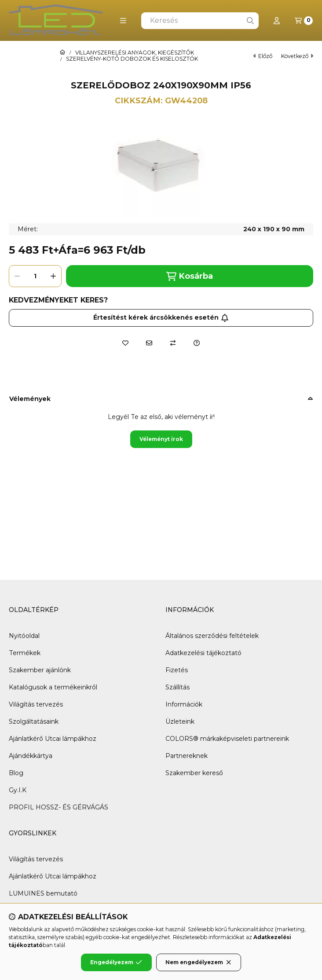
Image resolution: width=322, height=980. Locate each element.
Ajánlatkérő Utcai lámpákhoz (53, 739)
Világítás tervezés (36, 704)
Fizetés (177, 670)
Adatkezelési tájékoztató (203, 653)
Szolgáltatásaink (34, 721)
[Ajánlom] (149, 343)
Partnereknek (187, 756)
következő (297, 56)
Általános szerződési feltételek (212, 636)
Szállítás (177, 687)
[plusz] (53, 276)
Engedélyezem (116, 962)
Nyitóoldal (24, 636)
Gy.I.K (18, 790)
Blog (16, 773)
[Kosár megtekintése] (304, 21)
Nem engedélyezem (199, 962)
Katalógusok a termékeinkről (53, 687)
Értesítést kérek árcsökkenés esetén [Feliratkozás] (161, 317)
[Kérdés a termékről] (197, 343)
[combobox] (200, 21)
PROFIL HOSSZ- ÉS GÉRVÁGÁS (59, 807)
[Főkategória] (62, 53)
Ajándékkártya (31, 756)
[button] (123, 21)
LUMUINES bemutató (43, 893)
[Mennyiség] (35, 276)
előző (263, 56)
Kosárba (190, 276)
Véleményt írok (161, 439)
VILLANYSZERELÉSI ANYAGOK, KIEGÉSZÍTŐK (135, 53)
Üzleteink (180, 721)
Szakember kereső (194, 773)
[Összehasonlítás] (173, 343)
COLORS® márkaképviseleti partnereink (227, 739)
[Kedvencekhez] (125, 343)
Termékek (25, 653)
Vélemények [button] (30, 399)
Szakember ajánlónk (40, 670)
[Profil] (277, 21)
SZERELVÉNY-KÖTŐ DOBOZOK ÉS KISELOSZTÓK (132, 59)
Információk (184, 704)
